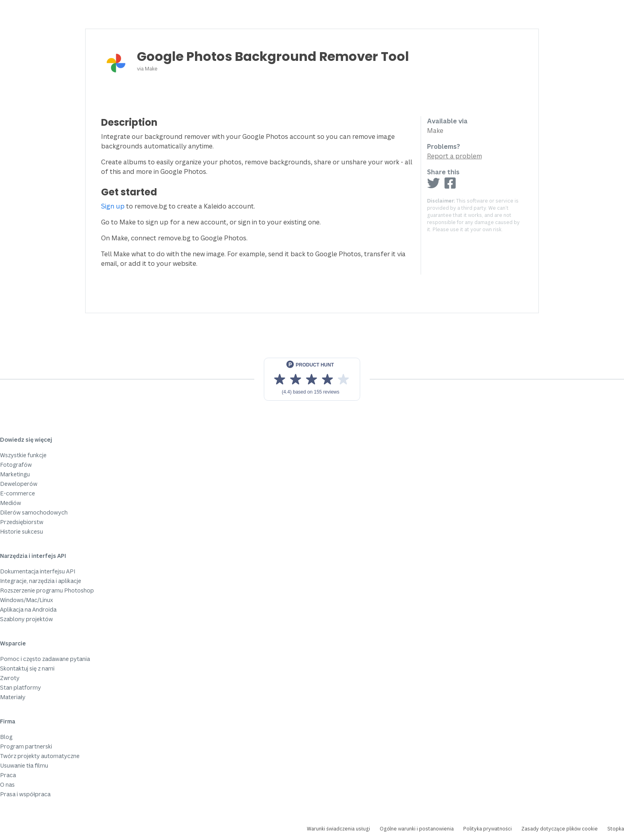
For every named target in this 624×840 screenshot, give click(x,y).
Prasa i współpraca (25, 794)
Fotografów (16, 465)
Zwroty (10, 678)
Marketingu (15, 474)
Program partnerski (26, 746)
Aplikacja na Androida (28, 609)
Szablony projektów (26, 619)
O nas (7, 784)
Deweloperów (19, 484)
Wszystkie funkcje (23, 455)
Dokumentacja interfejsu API (38, 571)
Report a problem (454, 156)
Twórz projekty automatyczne (40, 756)
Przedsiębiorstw (22, 522)
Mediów (11, 503)
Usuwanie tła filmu (24, 765)
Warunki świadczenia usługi (338, 829)
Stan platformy (20, 687)
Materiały (13, 697)
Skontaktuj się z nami (27, 668)
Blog (6, 737)
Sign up (113, 206)
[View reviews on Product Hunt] (312, 379)
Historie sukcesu (21, 531)
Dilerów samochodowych (34, 512)
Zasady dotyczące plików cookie (560, 829)
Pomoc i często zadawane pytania (45, 659)
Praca (8, 775)
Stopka (616, 829)
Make (151, 68)
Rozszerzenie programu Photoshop (47, 590)
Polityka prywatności (487, 829)
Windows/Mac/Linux (26, 600)
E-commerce (18, 493)
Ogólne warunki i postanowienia (417, 829)
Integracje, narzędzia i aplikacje (41, 581)
